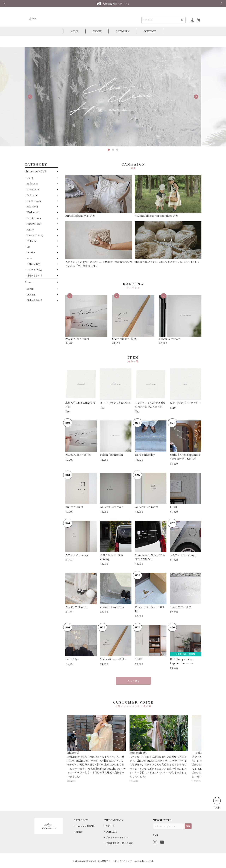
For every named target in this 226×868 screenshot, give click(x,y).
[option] (113, 97)
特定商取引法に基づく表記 (119, 843)
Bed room (32, 195)
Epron (30, 289)
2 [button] (113, 150)
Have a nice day (35, 235)
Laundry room (34, 201)
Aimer (29, 282)
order (30, 258)
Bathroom (32, 183)
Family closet (34, 224)
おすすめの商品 (35, 270)
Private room (34, 218)
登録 (188, 826)
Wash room (33, 212)
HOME (74, 31)
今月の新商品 (33, 264)
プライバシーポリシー (117, 837)
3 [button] (117, 150)
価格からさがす (35, 275)
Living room (33, 189)
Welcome (32, 241)
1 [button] (109, 150)
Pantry (30, 230)
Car (28, 247)
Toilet (30, 178)
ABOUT (97, 31)
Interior (31, 252)
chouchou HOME (36, 171)
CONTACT (150, 31)
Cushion (31, 294)
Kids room (32, 207)
